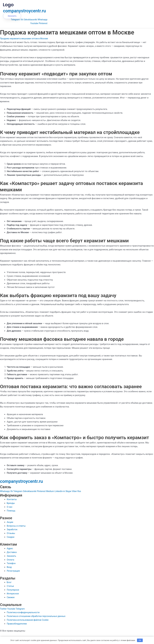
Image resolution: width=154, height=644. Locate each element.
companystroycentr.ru (27, 11)
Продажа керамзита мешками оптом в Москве (25, 39)
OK (140, 640)
